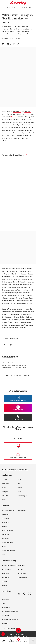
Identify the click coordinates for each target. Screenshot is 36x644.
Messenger (5, 519)
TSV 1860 (5, 496)
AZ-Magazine (22, 573)
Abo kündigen (6, 615)
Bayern (4, 488)
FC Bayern (5, 492)
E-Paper (4, 581)
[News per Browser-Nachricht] (18, 456)
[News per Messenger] (18, 437)
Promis (9, 8)
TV (19, 484)
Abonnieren (5, 573)
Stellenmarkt (22, 510)
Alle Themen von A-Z (8, 510)
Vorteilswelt (6, 539)
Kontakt (4, 585)
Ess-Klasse (5, 535)
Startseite (4, 8)
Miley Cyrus (17, 112)
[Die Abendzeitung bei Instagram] (18, 408)
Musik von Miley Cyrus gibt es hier (13, 155)
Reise (20, 492)
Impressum (5, 599)
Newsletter (5, 514)
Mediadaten (22, 565)
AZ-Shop (21, 569)
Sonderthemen (23, 577)
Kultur (20, 488)
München (5, 480)
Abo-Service (6, 577)
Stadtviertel (6, 484)
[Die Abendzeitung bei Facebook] (18, 398)
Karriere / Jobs (6, 569)
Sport (20, 480)
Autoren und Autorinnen (9, 565)
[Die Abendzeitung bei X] (18, 418)
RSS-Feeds (5, 523)
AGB (3, 603)
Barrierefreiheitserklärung (10, 611)
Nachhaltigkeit (23, 496)
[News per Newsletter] (18, 446)
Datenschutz (6, 607)
